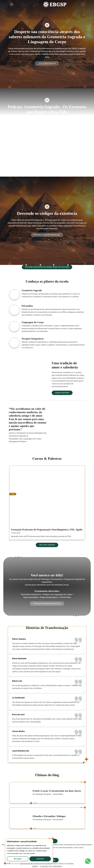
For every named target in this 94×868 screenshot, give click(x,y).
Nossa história (62, 393)
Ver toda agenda (47, 545)
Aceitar (40, 859)
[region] (29, 851)
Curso (13, 494)
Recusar (18, 859)
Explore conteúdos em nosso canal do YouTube (47, 267)
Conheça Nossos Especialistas (47, 604)
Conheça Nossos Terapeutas (47, 235)
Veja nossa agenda (47, 63)
